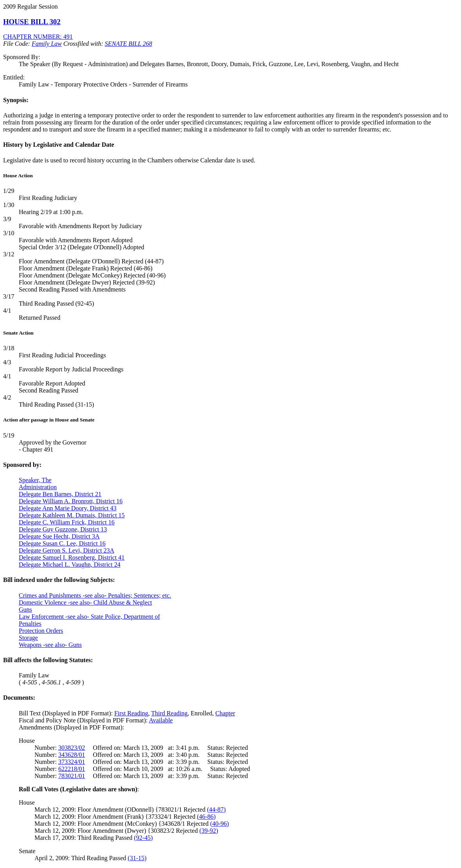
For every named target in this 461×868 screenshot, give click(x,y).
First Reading (131, 713)
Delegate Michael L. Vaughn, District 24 (70, 565)
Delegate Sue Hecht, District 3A (59, 536)
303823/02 (72, 748)
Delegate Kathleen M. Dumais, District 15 (72, 515)
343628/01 (72, 755)
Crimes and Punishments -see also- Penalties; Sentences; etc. (95, 595)
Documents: (19, 698)
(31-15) (137, 858)
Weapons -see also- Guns (50, 645)
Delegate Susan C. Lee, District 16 (62, 543)
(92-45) (143, 838)
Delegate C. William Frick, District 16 (67, 522)
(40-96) (220, 824)
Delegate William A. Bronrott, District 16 (71, 501)
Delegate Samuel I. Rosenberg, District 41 (72, 557)
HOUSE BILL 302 (32, 22)
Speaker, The (35, 480)
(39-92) (209, 831)
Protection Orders (41, 631)
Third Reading (169, 713)
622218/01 (72, 769)
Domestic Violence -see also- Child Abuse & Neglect (85, 602)
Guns (25, 610)
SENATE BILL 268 (129, 44)
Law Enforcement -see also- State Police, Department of (89, 617)
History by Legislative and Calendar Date (59, 145)
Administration (38, 487)
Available (161, 720)
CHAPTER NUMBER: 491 (38, 37)
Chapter (225, 713)
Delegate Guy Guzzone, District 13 (63, 529)
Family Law (47, 44)
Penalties (30, 624)
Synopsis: (16, 100)
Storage (28, 638)
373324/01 (72, 762)
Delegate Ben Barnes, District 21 (60, 494)
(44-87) (216, 809)
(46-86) (206, 817)
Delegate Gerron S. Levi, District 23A (67, 550)
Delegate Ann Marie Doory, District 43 (68, 508)
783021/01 (72, 776)
